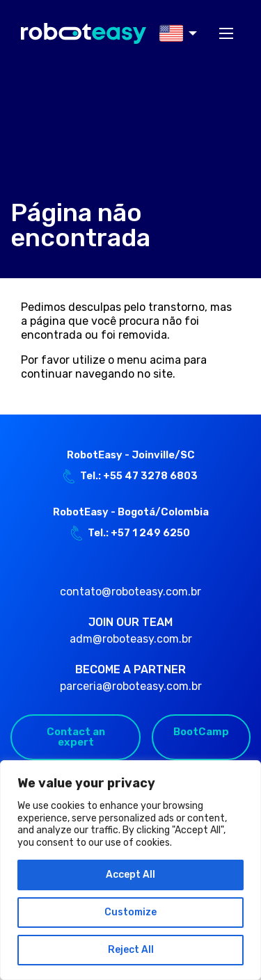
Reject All (131, 950)
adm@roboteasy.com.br (131, 639)
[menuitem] (174, 33)
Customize (130, 912)
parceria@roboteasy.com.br (131, 686)
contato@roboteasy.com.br (130, 592)
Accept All (130, 875)
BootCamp (201, 732)
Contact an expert (76, 737)
